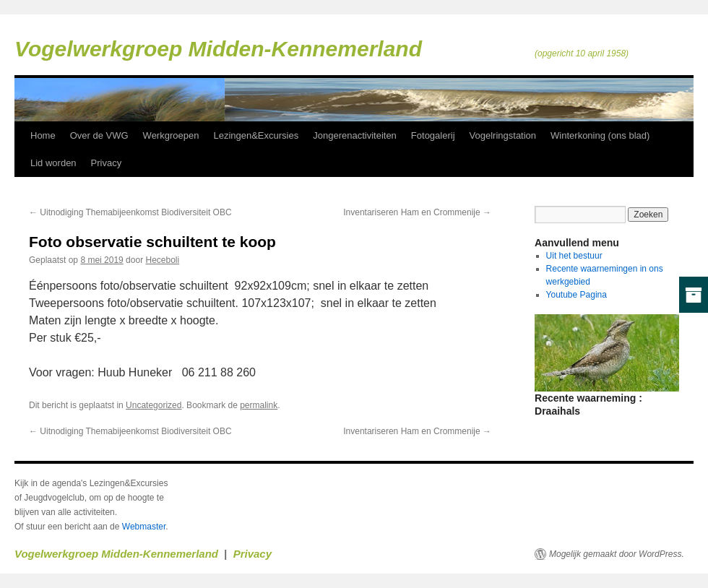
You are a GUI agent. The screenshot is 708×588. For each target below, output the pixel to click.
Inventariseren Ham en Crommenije (417, 212)
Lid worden (53, 163)
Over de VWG (99, 135)
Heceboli (162, 260)
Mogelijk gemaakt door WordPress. (617, 554)
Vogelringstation (503, 135)
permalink (259, 405)
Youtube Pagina (577, 295)
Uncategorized (154, 405)
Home (43, 135)
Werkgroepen (171, 135)
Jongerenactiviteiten (355, 135)
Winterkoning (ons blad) (600, 135)
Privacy (107, 163)
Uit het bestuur (574, 256)
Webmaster (144, 527)
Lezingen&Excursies (256, 135)
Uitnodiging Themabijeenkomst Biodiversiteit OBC (130, 212)
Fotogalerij (433, 135)
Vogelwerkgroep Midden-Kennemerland (218, 49)
